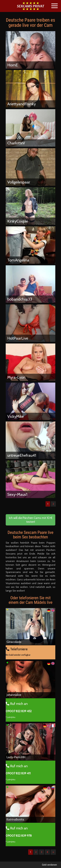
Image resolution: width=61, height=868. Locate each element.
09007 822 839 (19, 711)
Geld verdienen (49, 865)
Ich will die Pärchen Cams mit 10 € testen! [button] (31, 520)
